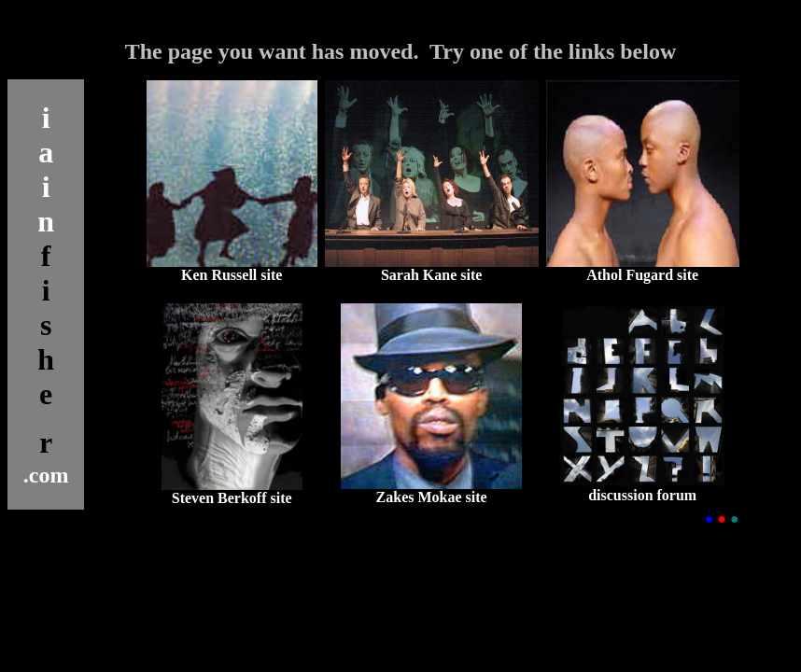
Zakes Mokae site (432, 497)
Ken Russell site (232, 275)
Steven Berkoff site (232, 498)
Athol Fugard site (642, 275)
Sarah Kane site (431, 275)
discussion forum (642, 495)
